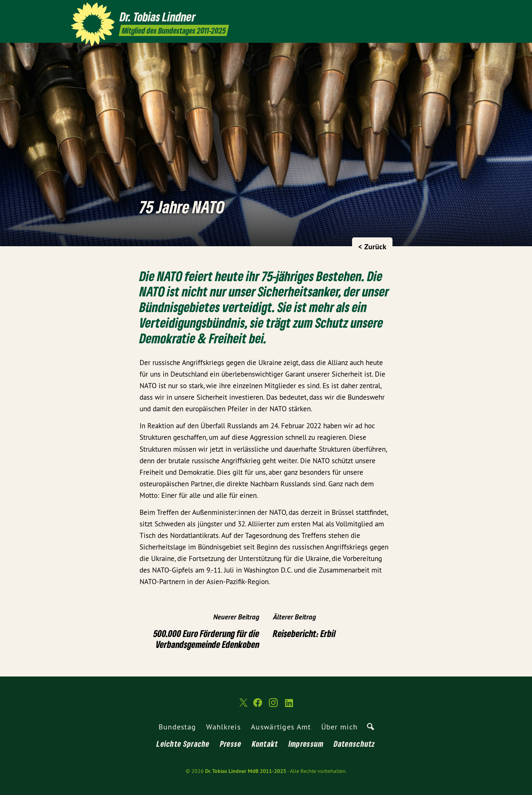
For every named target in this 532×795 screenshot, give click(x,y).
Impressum (306, 744)
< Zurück (372, 247)
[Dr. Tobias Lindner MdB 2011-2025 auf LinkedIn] (458, 9)
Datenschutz (354, 744)
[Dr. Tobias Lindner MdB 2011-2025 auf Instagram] (448, 9)
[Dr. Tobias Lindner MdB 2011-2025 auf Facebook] (438, 9)
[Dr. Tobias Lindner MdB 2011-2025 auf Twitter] (427, 9)
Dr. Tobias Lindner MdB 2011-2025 (246, 771)
